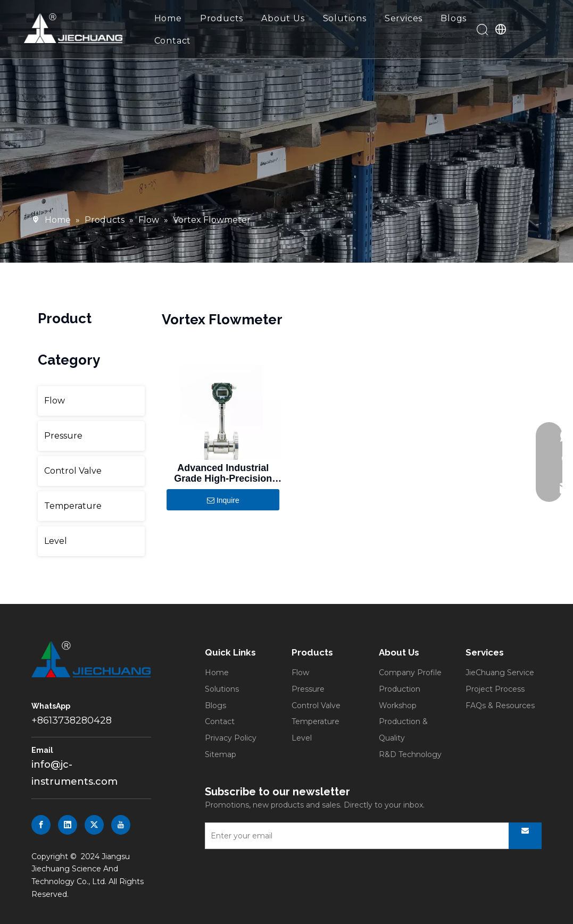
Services (404, 18)
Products (222, 18)
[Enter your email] (355, 836)
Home (168, 18)
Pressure (63, 436)
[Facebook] (41, 825)
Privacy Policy (231, 738)
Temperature (73, 506)
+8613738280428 (72, 720)
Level (56, 541)
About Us (283, 18)
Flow (55, 401)
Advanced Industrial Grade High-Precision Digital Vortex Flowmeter (223, 473)
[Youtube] (121, 825)
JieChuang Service (500, 673)
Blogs (454, 18)
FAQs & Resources (500, 705)
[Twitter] (94, 825)
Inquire (223, 501)
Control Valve (73, 471)
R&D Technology (410, 754)
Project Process (495, 689)
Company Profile (410, 673)
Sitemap (221, 754)
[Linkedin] (68, 825)
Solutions (345, 18)
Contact (173, 41)
